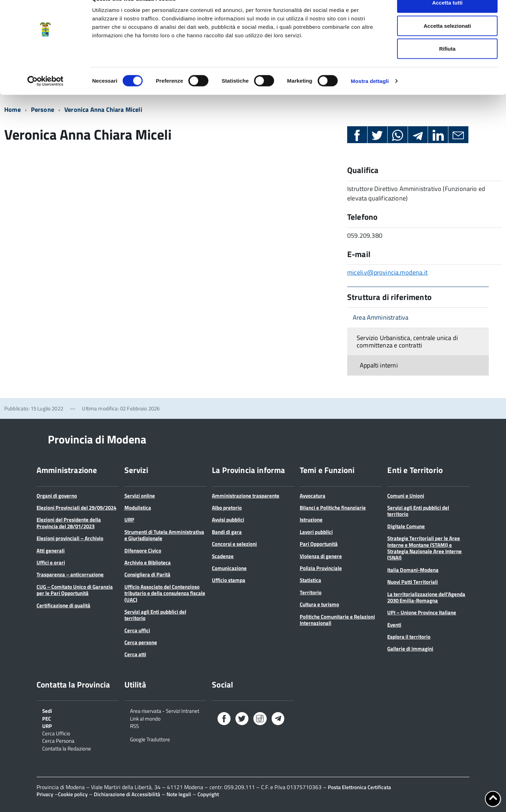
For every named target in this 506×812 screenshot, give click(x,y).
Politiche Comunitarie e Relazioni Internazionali (337, 620)
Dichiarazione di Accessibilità (127, 794)
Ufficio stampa (229, 580)
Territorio (311, 592)
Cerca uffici (137, 630)
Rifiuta (447, 65)
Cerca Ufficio (56, 733)
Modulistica (138, 508)
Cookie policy (73, 794)
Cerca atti (135, 654)
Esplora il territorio (409, 637)
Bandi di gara (227, 532)
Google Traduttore (150, 739)
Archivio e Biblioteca (148, 562)
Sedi (47, 710)
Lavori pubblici (316, 532)
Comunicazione (229, 568)
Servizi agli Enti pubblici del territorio (155, 615)
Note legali (179, 794)
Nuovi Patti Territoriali (413, 582)
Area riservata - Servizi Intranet (165, 710)
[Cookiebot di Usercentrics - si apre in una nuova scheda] (46, 97)
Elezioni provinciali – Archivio (70, 538)
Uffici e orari (51, 562)
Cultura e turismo (319, 604)
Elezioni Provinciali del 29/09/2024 (76, 508)
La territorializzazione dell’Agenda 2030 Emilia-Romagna (426, 597)
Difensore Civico (143, 551)
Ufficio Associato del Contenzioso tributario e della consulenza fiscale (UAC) (165, 593)
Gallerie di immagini (410, 649)
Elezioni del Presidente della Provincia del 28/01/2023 (69, 523)
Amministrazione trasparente (246, 496)
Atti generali (51, 551)
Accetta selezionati (447, 42)
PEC (47, 718)
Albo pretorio (227, 508)
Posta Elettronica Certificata (359, 787)
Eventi (394, 625)
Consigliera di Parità (147, 574)
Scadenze (223, 556)
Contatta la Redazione (67, 748)
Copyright (208, 794)
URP (129, 520)
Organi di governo (57, 496)
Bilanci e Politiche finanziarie (333, 508)
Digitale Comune (406, 526)
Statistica (310, 580)
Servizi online (140, 496)
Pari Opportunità (319, 544)
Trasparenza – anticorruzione (70, 574)
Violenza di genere (321, 556)
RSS (134, 725)
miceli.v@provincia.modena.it (387, 272)
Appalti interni (379, 365)
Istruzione (311, 520)
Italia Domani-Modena (413, 570)
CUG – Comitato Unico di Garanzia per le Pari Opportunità (75, 590)
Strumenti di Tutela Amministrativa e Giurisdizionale (164, 535)
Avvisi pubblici (228, 520)
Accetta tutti (447, 18)
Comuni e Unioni (406, 496)
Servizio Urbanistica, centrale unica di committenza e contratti (407, 341)
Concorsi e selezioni (234, 544)
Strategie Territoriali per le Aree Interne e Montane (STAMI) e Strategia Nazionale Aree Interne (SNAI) (424, 548)
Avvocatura (313, 496)
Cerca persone (141, 642)
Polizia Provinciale (321, 568)
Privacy (45, 794)
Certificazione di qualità (63, 605)
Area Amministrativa (381, 317)
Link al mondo (145, 718)
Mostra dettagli (370, 97)
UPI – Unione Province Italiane (422, 612)
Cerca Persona (58, 740)
